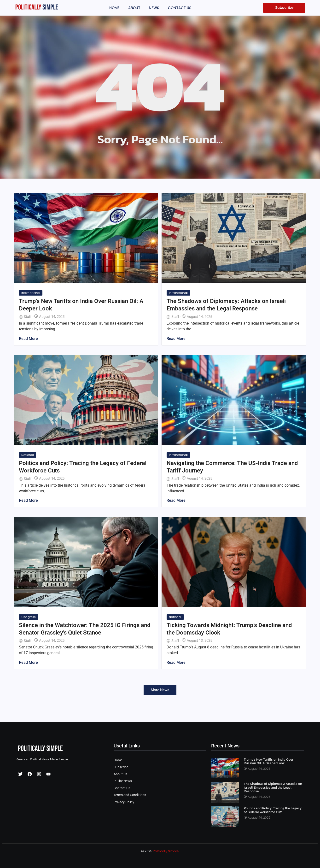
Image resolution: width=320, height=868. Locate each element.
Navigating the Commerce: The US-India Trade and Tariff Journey (232, 467)
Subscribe (121, 767)
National (28, 455)
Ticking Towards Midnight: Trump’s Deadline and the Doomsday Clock (229, 629)
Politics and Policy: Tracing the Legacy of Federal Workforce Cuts (83, 467)
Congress (29, 617)
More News (160, 690)
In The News (123, 781)
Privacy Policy (124, 802)
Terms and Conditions (130, 795)
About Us (120, 774)
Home (118, 760)
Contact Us (122, 788)
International (31, 293)
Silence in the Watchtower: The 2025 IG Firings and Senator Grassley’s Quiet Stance (85, 629)
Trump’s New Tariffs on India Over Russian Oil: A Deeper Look (81, 305)
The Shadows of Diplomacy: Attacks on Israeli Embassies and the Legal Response (226, 305)
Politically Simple (166, 851)
